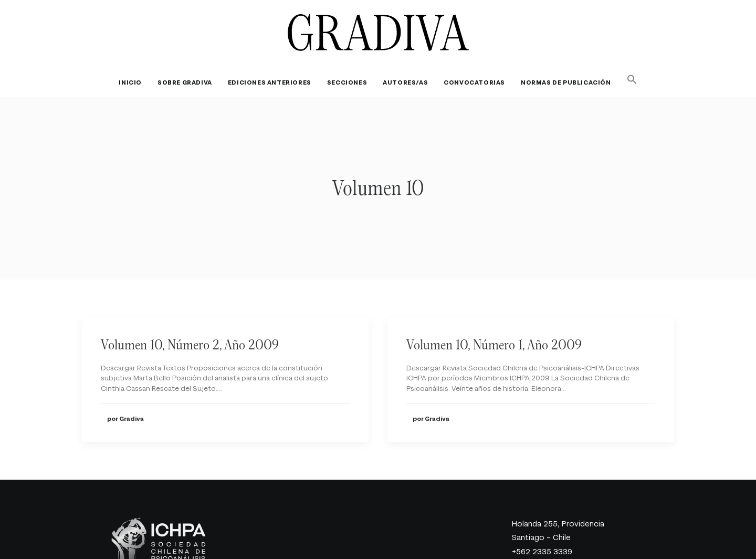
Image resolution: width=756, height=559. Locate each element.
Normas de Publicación (566, 82)
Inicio (130, 82)
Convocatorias (474, 82)
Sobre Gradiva (185, 82)
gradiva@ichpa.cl (542, 546)
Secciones (347, 82)
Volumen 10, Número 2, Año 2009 (190, 325)
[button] (629, 79)
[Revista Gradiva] (378, 33)
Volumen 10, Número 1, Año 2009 (494, 325)
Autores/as (405, 82)
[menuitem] (134, 82)
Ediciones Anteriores (270, 82)
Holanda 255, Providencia (558, 505)
